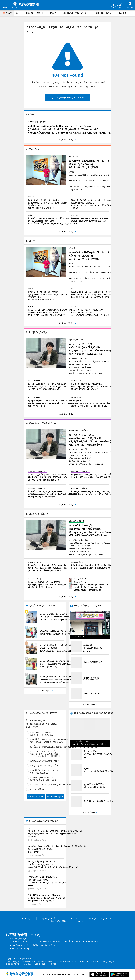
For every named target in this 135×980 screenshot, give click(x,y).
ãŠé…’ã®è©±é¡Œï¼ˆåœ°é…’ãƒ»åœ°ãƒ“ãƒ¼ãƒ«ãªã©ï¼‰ (64, 747)
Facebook (114, 5)
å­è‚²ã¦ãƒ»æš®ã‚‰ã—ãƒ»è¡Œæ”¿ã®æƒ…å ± (44, 779)
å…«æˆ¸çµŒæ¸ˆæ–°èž (25, 5)
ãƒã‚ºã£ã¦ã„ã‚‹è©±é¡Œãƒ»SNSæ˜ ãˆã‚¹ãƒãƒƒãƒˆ (60, 785)
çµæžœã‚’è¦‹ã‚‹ (55, 796)
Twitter (120, 5)
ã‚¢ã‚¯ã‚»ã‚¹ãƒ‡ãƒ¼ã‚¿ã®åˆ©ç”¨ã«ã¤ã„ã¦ (32, 945)
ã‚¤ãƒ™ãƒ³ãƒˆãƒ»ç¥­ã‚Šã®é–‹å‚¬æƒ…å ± (42, 734)
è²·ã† (53, 13)
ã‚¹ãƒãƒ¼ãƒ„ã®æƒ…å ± (44, 766)
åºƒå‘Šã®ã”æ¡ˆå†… (21, 949)
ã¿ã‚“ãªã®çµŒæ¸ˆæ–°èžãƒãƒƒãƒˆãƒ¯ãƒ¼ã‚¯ (20, 974)
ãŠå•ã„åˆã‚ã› (51, 945)
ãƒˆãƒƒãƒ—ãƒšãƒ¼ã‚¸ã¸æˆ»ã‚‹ (67, 97)
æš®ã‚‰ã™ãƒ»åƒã (76, 13)
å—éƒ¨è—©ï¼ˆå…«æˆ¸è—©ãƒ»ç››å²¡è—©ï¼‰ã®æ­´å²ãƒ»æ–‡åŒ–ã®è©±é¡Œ (46, 754)
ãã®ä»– (37, 789)
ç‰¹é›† (123, 13)
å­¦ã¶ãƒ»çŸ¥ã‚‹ (104, 13)
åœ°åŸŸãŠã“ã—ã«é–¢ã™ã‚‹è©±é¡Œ (45, 772)
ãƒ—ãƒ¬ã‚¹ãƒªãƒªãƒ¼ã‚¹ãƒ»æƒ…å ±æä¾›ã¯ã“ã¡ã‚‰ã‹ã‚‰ (70, 941)
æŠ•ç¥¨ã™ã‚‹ (36, 796)
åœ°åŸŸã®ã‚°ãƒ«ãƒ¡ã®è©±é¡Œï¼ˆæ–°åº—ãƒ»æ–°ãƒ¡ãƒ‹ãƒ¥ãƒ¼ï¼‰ (52, 741)
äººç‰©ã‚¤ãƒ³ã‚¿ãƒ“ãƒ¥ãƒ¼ (45, 761)
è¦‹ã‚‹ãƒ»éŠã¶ (34, 13)
